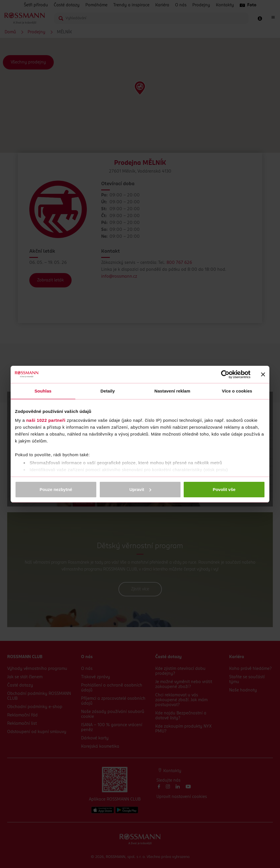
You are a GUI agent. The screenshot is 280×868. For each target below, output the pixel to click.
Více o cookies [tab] (237, 391)
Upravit (140, 489)
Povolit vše (224, 489)
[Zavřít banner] (263, 374)
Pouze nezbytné (56, 489)
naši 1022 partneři (46, 420)
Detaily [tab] (108, 391)
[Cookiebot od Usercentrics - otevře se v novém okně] (225, 374)
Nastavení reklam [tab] (172, 391)
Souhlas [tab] (43, 391)
